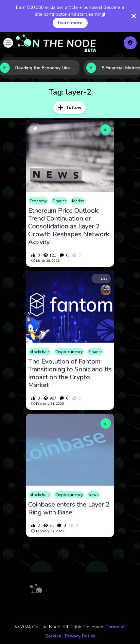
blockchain (40, 352)
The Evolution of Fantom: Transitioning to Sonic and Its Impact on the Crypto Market (70, 373)
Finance (59, 201)
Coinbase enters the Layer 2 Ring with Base (69, 509)
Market (78, 201)
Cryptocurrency (69, 352)
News (94, 495)
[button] (8, 43)
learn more (70, 23)
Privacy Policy (80, 636)
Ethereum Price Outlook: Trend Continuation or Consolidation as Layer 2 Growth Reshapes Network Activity (69, 226)
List (101, 279)
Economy (38, 201)
